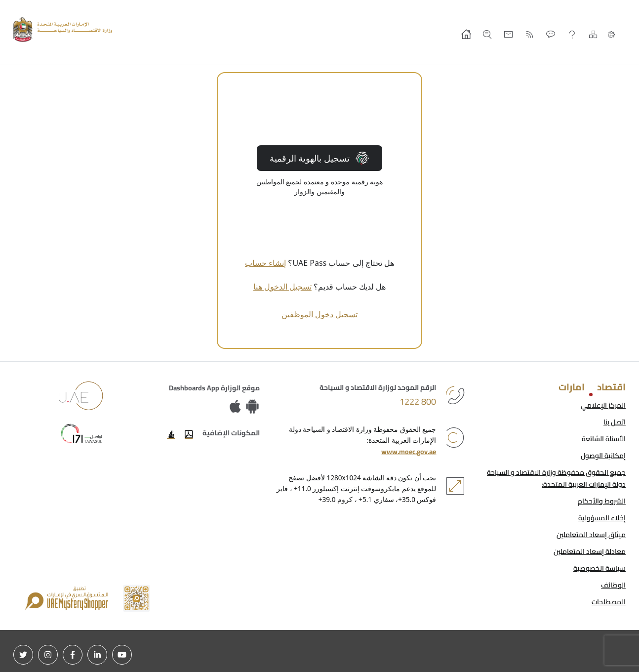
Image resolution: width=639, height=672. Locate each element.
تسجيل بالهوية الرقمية (319, 158)
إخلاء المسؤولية (602, 518)
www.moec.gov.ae (409, 452)
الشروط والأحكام (602, 501)
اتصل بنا (615, 422)
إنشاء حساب (265, 263)
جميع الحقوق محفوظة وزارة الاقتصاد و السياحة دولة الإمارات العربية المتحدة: (556, 478)
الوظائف (613, 585)
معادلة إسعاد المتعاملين (590, 551)
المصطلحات (609, 602)
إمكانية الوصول (603, 456)
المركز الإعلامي (603, 405)
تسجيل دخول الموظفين (319, 314)
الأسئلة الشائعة (604, 439)
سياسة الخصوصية (599, 568)
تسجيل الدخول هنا (282, 287)
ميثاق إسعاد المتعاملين (591, 535)
